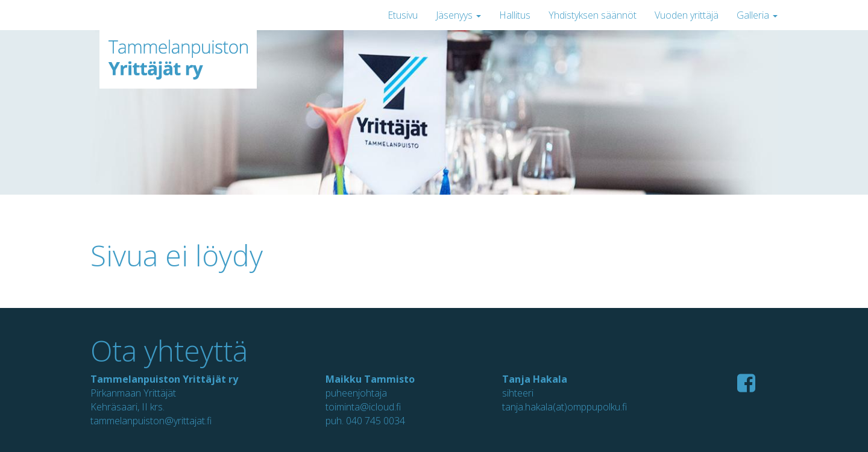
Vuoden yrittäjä (687, 15)
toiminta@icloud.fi (363, 407)
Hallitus (515, 15)
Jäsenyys (458, 15)
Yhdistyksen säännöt (593, 15)
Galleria (757, 15)
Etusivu (403, 15)
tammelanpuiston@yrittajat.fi (151, 421)
